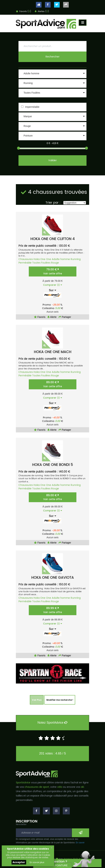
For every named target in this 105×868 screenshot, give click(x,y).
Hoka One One (42, 259)
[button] (52, 74)
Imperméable (32, 107)
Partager (65, 317)
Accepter (19, 862)
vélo (60, 787)
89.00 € (53, 384)
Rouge (55, 263)
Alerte (52, 317)
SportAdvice (23, 783)
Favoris (40, 317)
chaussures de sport (37, 787)
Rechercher (52, 57)
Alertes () (42, 11)
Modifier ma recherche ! (60, 700)
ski (82, 787)
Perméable (25, 263)
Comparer (53, 285)
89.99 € (53, 610)
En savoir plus (37, 862)
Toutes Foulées (41, 263)
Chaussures (26, 259)
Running (76, 259)
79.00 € (53, 271)
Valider (52, 160)
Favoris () (24, 11)
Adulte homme (61, 259)
